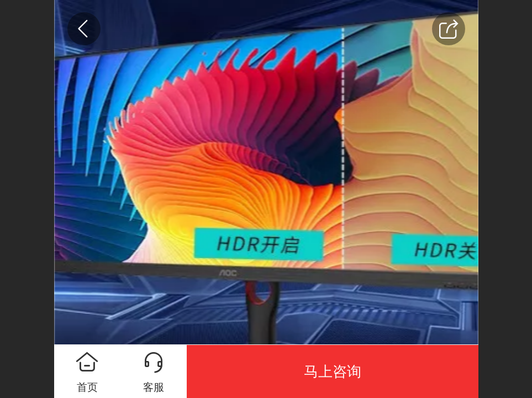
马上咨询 (333, 371)
